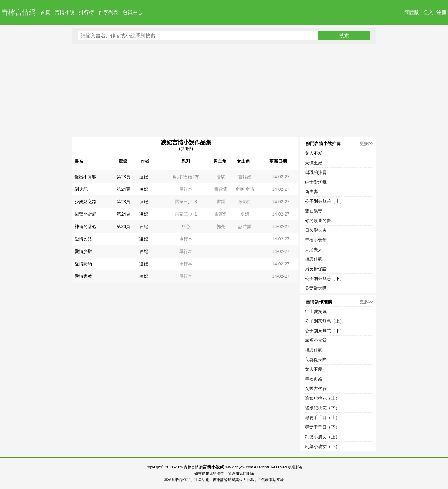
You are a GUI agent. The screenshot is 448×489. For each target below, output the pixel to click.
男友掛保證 (316, 269)
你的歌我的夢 (318, 221)
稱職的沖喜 (316, 172)
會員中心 (133, 12)
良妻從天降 (316, 288)
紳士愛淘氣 (316, 182)
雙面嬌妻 (314, 211)
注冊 (441, 12)
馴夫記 (81, 189)
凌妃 (144, 177)
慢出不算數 (86, 177)
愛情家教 (83, 276)
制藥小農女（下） (322, 446)
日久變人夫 (316, 230)
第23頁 (124, 177)
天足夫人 (314, 249)
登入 (428, 12)
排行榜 (86, 12)
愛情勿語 (83, 239)
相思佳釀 (314, 259)
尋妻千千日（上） (322, 417)
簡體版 (412, 12)
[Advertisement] (224, 90)
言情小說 (65, 12)
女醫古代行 (316, 389)
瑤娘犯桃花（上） (322, 398)
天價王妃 (314, 163)
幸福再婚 (314, 379)
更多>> (366, 143)
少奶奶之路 (86, 202)
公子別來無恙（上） (324, 201)
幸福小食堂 (316, 240)
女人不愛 (314, 153)
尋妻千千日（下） (322, 427)
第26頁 (124, 226)
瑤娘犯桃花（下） (322, 408)
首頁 (45, 12)
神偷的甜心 (86, 226)
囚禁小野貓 (86, 214)
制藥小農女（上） (322, 437)
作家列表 (108, 12)
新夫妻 (311, 192)
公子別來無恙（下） (324, 278)
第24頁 (124, 189)
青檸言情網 (19, 12)
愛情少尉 (83, 251)
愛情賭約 (83, 264)
